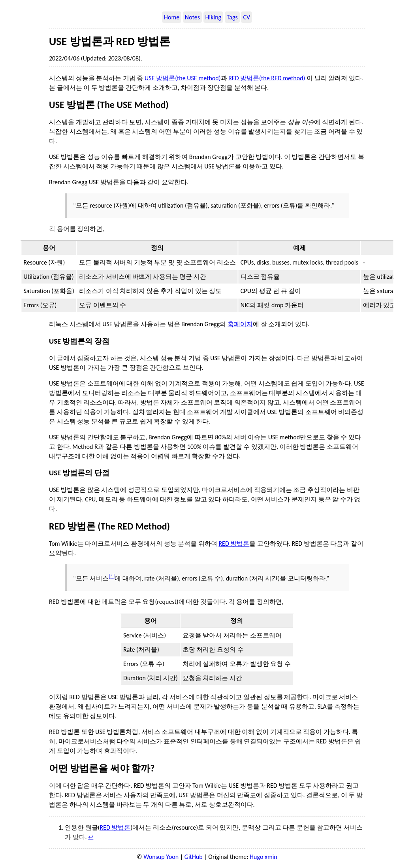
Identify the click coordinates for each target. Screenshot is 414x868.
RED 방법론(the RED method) (267, 78)
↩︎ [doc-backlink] (91, 837)
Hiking (214, 17)
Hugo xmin (263, 857)
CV (247, 17)
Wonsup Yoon (161, 857)
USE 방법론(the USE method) (183, 78)
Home (172, 17)
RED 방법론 (234, 544)
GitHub (194, 857)
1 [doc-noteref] (112, 576)
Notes (192, 17)
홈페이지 (240, 324)
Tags (232, 17)
